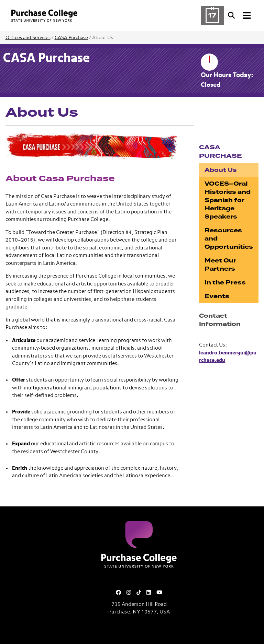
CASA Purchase (71, 38)
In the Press (225, 283)
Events (217, 296)
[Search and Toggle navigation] (240, 15)
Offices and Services (28, 38)
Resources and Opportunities (229, 239)
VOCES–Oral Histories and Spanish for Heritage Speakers (228, 200)
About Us (221, 170)
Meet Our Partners (220, 265)
